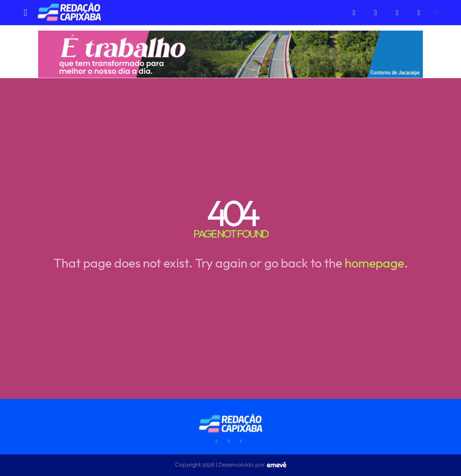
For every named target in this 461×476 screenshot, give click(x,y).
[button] (437, 12)
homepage (374, 263)
